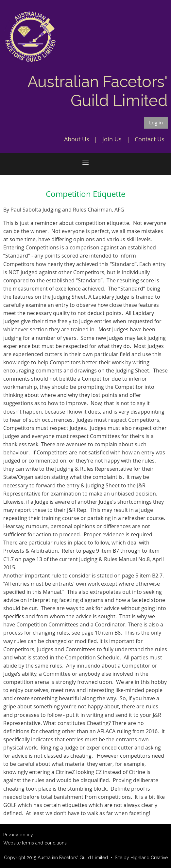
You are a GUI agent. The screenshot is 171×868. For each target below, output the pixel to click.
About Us (77, 139)
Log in (156, 122)
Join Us (112, 139)
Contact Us (150, 139)
